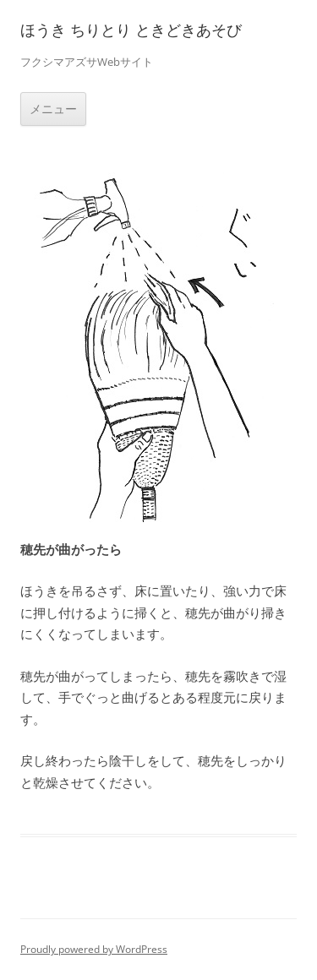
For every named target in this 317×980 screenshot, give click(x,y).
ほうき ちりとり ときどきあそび (131, 30)
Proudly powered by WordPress (94, 949)
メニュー (53, 109)
